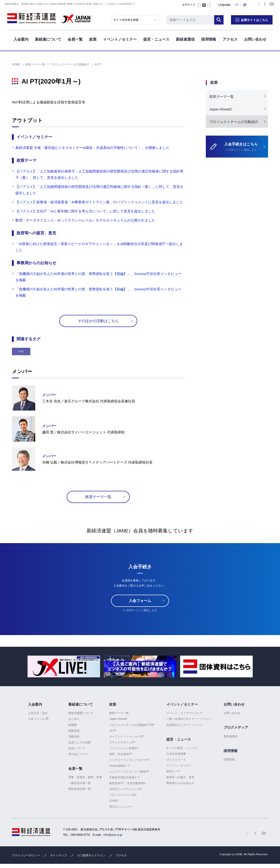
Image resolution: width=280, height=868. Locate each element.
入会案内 (21, 39)
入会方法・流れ (38, 713)
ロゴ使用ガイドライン (91, 855)
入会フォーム (140, 601)
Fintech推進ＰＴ (119, 766)
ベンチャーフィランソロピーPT (129, 760)
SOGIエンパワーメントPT (126, 789)
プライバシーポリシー (26, 855)
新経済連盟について (81, 713)
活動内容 (74, 737)
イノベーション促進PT (124, 748)
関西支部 (74, 731)
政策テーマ (173, 771)
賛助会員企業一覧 (80, 789)
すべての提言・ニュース (182, 748)
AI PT (113, 731)
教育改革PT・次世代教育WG (127, 783)
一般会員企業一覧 (80, 783)
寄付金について (78, 754)
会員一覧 (75, 39)
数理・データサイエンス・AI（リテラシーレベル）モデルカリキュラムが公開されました (85, 220)
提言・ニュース (156, 39)
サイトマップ (59, 855)
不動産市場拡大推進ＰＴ (125, 777)
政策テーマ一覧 (98, 497)
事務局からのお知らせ (180, 783)
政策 (93, 39)
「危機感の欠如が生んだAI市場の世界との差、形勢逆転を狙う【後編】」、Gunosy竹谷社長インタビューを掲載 (98, 277)
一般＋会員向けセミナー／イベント (189, 719)
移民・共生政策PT (121, 754)
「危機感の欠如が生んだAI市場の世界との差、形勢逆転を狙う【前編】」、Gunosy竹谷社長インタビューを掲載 (98, 292)
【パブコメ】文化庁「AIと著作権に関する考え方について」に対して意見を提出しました (85, 211)
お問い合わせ (255, 39)
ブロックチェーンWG (123, 795)
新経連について (48, 39)
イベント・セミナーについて (185, 713)
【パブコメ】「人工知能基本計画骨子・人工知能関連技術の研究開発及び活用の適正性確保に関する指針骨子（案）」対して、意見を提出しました (99, 174)
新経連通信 (185, 39)
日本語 (245, 4)
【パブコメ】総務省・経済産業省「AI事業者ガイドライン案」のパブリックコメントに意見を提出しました (99, 202)
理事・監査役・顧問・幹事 (85, 777)
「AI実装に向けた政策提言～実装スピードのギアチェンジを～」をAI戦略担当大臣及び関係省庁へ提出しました (99, 247)
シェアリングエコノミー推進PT (129, 772)
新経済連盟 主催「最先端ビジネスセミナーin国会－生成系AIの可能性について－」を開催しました (92, 148)
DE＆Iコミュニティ (121, 807)
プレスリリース (176, 760)
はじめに (74, 719)
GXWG (114, 801)
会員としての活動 (80, 742)
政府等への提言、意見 (180, 777)
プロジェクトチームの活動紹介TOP (132, 725)
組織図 (73, 725)
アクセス (230, 39)
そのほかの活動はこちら (98, 321)
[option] (64, 666)
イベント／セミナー (120, 39)
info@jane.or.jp (113, 835)
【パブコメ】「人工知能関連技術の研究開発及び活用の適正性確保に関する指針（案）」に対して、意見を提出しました (99, 190)
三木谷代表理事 (176, 754)
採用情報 (209, 39)
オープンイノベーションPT (126, 737)
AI (22, 351)
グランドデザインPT (122, 742)
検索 (219, 20)
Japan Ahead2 (220, 109)
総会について (77, 748)
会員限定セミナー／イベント (185, 725)
